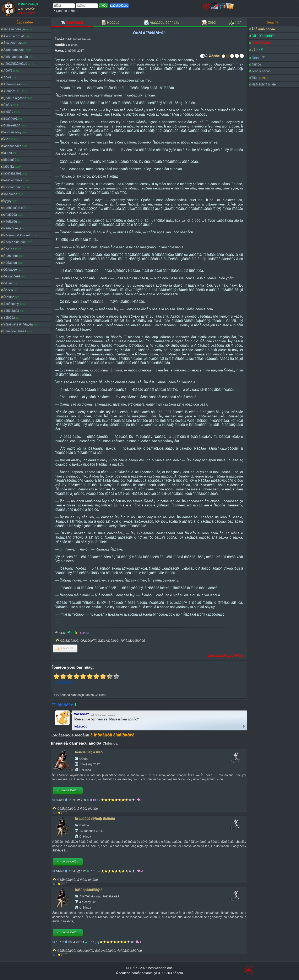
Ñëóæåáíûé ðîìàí (15, 242)
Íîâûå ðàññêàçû (14, 29)
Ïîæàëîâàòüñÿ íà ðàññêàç (226, 655)
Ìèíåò (7, 139)
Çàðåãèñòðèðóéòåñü (70, 735)
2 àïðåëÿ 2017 (74, 51)
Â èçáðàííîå (65, 648)
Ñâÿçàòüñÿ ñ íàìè (264, 84)
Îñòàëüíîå (10, 160)
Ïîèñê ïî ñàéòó (261, 71)
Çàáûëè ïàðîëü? (66, 11)
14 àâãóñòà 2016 (91, 831)
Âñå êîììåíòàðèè (263, 29)
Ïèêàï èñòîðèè (13, 180)
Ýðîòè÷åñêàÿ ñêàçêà (18, 324)
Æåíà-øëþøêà (13, 84)
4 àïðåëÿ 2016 (89, 902)
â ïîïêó (82, 809)
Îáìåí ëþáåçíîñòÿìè (89, 890)
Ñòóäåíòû (10, 263)
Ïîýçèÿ (7, 201)
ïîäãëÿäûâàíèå (108, 640)
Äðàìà (7, 77)
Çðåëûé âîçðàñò (15, 98)
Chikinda (72, 45)
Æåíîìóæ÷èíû (12, 91)
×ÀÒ (255, 50)
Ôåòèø (8, 290)
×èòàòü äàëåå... (68, 791)
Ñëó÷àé (9, 249)
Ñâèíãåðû (10, 221)
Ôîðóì (255, 58)
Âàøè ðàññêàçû (14, 50)
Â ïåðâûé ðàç (12, 43)
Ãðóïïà (8, 70)
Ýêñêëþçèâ (11, 311)
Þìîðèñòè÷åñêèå (15, 331)
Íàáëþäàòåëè (12, 146)
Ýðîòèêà (9, 317)
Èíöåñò (8, 112)
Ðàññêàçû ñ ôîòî (15, 208)
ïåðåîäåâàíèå (69, 640)
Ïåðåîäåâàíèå (12, 173)
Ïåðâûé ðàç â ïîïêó (89, 752)
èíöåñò (93, 809)
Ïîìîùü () (260, 78)
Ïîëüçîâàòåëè (261, 43)
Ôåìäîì (8, 283)
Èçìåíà (8, 105)
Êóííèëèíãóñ (12, 125)
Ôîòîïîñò (9, 297)
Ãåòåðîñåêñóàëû (15, 64)
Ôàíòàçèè (10, 269)
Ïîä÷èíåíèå (10, 194)
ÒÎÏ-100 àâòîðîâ (263, 36)
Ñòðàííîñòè (11, 256)
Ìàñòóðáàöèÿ (12, 132)
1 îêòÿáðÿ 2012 (89, 764)
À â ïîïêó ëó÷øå (14, 36)
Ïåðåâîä (9, 166)
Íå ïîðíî (8, 153)
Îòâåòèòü (81, 726)
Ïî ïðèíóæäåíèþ (13, 187)
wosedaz (82, 714)
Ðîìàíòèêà (10, 215)
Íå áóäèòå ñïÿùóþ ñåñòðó (95, 819)
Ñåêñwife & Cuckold (17, 235)
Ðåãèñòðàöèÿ (119, 6)
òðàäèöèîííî (88, 640)
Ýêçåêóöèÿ (11, 304)
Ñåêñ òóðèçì (12, 228)
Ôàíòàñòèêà (12, 276)
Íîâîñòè (256, 64)
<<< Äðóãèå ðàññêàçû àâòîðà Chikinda (80, 695)
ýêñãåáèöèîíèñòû (133, 640)
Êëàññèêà (10, 118)
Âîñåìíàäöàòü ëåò (16, 57)
